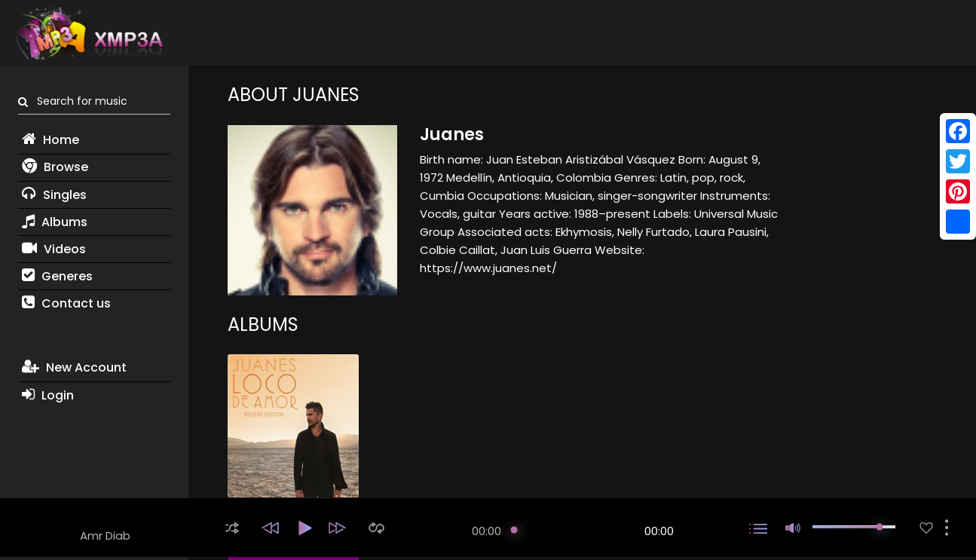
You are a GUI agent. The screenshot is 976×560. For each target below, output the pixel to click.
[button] (232, 528)
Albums (55, 222)
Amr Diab (105, 536)
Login (48, 395)
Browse (55, 167)
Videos (54, 249)
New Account (74, 367)
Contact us (66, 303)
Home (50, 140)
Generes (57, 276)
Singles (54, 195)
